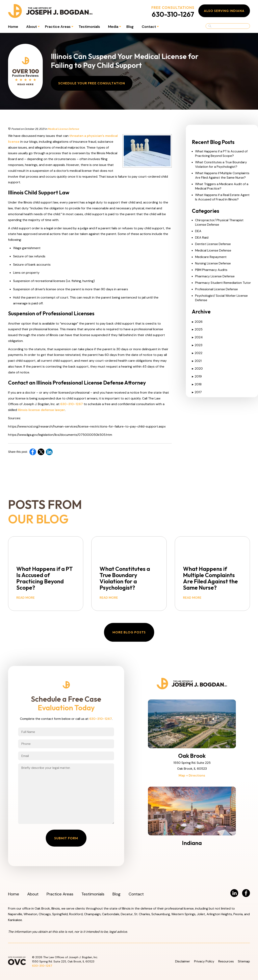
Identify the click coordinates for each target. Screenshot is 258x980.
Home (13, 27)
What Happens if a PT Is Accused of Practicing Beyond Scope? (221, 154)
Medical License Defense (63, 129)
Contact (149, 27)
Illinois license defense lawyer (41, 410)
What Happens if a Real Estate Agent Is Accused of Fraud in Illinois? (222, 197)
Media (113, 27)
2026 (197, 322)
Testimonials (89, 27)
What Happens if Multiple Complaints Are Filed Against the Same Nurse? (222, 175)
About (32, 27)
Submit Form (66, 838)
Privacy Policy (204, 961)
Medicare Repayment (211, 257)
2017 (197, 392)
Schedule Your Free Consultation (92, 83)
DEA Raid (202, 237)
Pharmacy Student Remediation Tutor (223, 283)
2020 (197, 368)
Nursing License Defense (213, 263)
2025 (197, 329)
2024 (197, 337)
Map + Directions (192, 775)
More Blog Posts (129, 632)
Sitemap (244, 961)
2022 (197, 353)
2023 (197, 345)
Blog (130, 27)
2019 (197, 376)
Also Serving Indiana (224, 11)
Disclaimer (183, 961)
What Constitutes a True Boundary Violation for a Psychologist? (221, 164)
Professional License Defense (216, 289)
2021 (197, 361)
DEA (198, 231)
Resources (226, 961)
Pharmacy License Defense (215, 276)
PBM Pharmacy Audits (211, 270)
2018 (197, 384)
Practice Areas (58, 27)
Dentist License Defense (213, 244)
